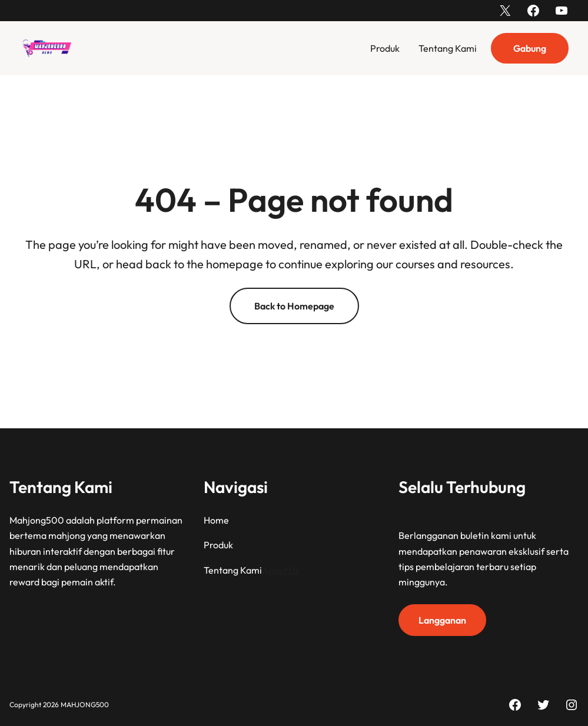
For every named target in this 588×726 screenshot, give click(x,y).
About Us (281, 570)
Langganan (442, 620)
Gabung (530, 48)
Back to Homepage (294, 306)
